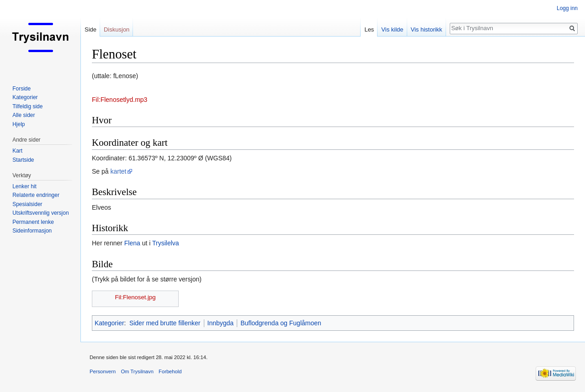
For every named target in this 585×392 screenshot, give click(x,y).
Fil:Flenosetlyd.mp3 (120, 100)
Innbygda (221, 323)
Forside (21, 89)
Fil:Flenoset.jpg (135, 297)
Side (90, 29)
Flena (132, 243)
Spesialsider (27, 204)
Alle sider (24, 115)
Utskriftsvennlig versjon (40, 213)
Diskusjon (117, 29)
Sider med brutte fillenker (165, 323)
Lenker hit (24, 186)
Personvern (103, 371)
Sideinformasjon (32, 231)
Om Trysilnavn (137, 371)
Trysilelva (166, 243)
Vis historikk (427, 29)
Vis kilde (392, 29)
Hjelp (19, 124)
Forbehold (170, 371)
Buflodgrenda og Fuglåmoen (281, 323)
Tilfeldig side (27, 106)
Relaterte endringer (36, 195)
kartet (118, 171)
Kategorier (109, 323)
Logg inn (567, 8)
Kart (17, 151)
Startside (23, 160)
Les (369, 29)
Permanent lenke (33, 222)
